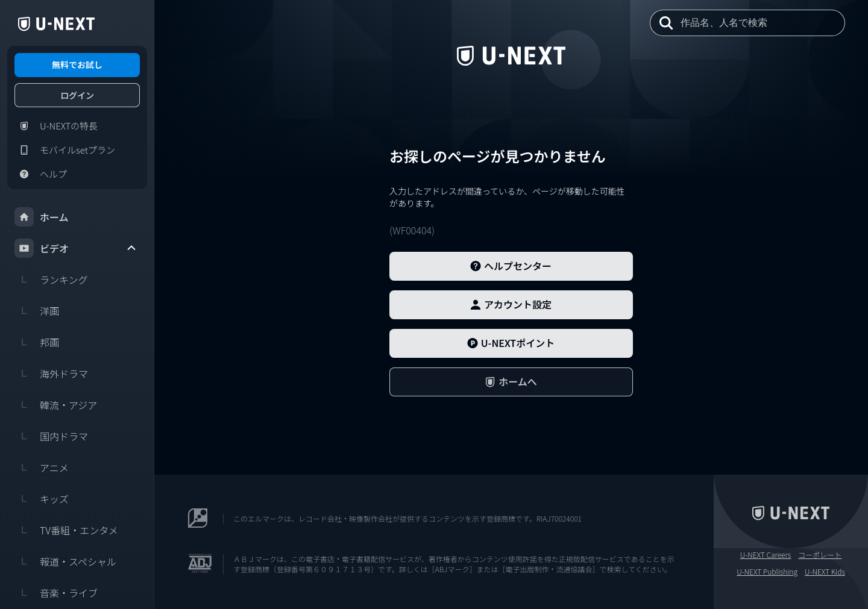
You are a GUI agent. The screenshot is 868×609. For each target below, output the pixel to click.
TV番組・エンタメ (66, 530)
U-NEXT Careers (766, 555)
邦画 (37, 342)
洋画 (37, 311)
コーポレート (820, 555)
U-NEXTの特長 (56, 126)
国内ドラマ (51, 436)
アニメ (42, 467)
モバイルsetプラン (65, 150)
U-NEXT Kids (825, 572)
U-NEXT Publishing (767, 572)
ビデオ (76, 248)
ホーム (42, 217)
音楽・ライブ (56, 593)
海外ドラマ (51, 373)
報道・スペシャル (65, 561)
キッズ (42, 499)
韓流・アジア (56, 405)
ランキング (51, 280)
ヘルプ (41, 174)
